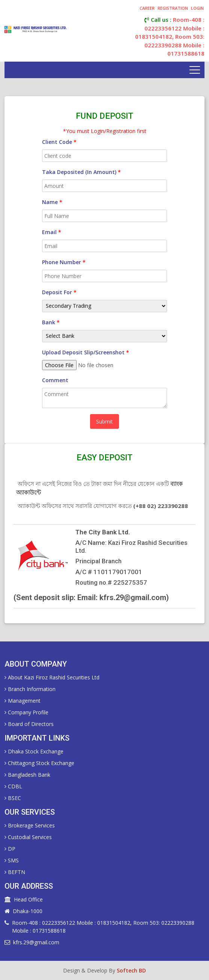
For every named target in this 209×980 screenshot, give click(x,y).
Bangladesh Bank (27, 775)
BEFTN (15, 872)
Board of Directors (29, 724)
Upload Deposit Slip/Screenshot (86, 352)
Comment (55, 380)
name (52, 202)
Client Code (59, 142)
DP (10, 849)
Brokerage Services (30, 825)
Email (52, 232)
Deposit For (59, 292)
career (147, 8)
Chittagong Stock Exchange (39, 763)
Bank (51, 322)
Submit (105, 421)
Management (23, 701)
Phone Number (64, 262)
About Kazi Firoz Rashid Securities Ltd (52, 677)
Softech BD (131, 970)
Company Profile (26, 712)
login (197, 8)
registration (173, 8)
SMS (12, 860)
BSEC (13, 798)
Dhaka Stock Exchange (34, 751)
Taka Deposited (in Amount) (81, 172)
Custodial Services (28, 837)
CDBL (13, 786)
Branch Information (30, 689)
